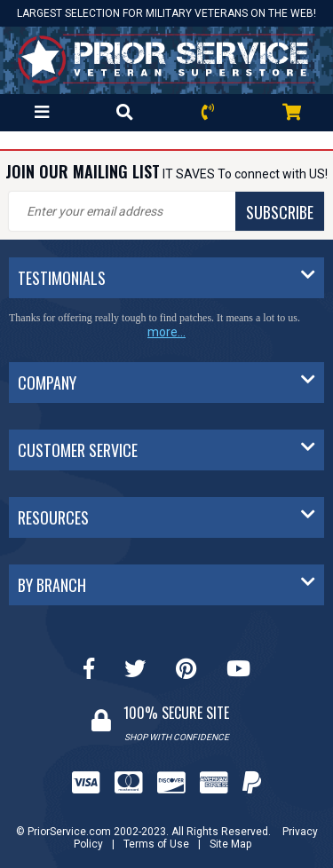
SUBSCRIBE (280, 212)
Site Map (230, 844)
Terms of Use (156, 844)
